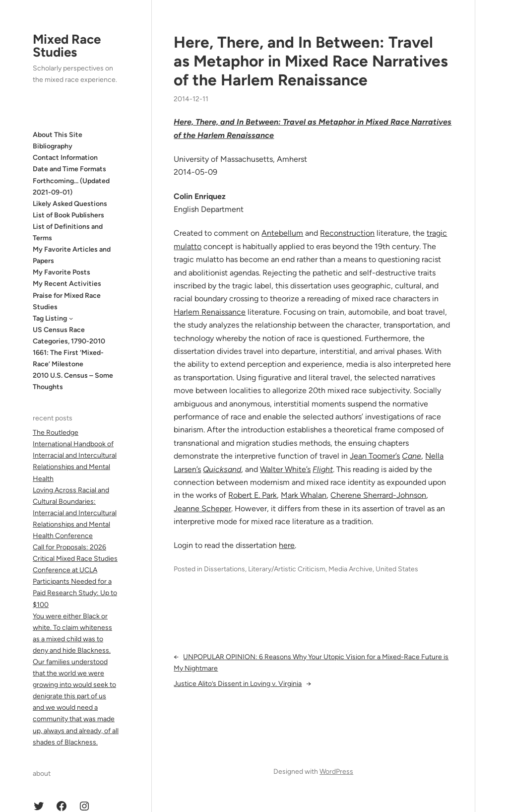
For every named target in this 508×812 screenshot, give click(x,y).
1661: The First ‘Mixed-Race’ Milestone (68, 358)
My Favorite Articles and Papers (72, 255)
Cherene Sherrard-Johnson (378, 495)
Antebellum (282, 233)
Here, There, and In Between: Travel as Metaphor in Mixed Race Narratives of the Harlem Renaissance (311, 61)
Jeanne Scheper (202, 508)
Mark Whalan (304, 495)
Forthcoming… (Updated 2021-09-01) (71, 187)
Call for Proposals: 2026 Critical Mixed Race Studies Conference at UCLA (75, 559)
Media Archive (350, 569)
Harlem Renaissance (210, 312)
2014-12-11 (191, 99)
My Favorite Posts (62, 272)
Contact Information (65, 158)
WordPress (336, 772)
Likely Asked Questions (70, 204)
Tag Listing (50, 318)
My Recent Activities (67, 284)
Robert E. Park (253, 495)
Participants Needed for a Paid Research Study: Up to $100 (75, 593)
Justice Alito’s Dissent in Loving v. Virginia (238, 684)
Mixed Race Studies (67, 46)
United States (397, 569)
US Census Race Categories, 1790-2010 (69, 336)
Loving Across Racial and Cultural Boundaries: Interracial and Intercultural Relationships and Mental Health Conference (75, 513)
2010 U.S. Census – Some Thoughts (73, 381)
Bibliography (53, 146)
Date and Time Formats (69, 169)
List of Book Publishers (68, 215)
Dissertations (224, 569)
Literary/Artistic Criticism (287, 569)
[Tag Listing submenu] (71, 318)
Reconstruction (347, 233)
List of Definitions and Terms (68, 232)
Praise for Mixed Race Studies (67, 301)
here (287, 545)
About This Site (58, 135)
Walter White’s (285, 469)
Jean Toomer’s (375, 456)
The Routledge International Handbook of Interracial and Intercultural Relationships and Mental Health (75, 455)
